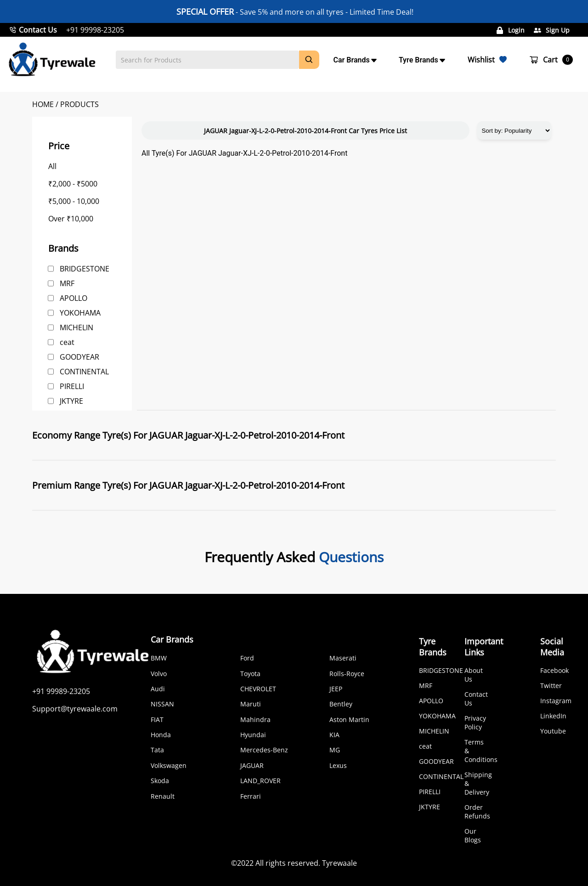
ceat (67, 342)
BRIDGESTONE (85, 269)
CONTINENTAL (84, 372)
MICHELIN (76, 327)
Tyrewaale (339, 863)
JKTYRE (71, 401)
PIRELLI (72, 386)
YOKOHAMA (80, 313)
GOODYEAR (79, 357)
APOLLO (73, 298)
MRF (67, 283)
